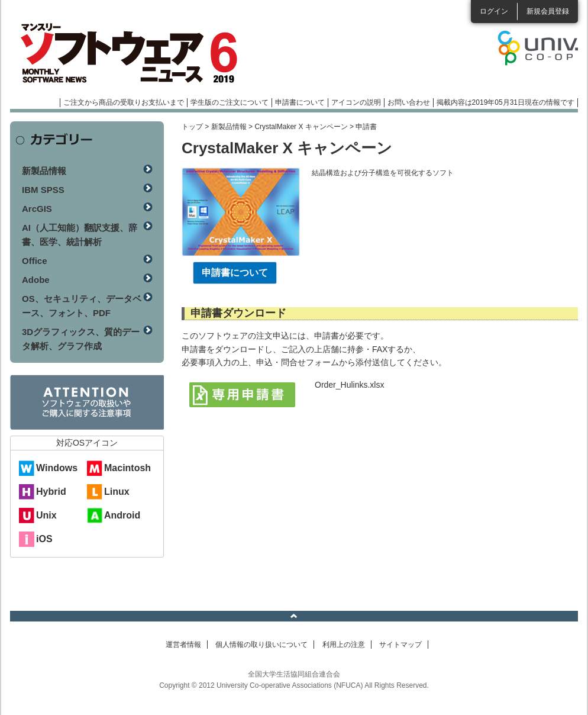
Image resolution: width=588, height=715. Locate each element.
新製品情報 (229, 127)
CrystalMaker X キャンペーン (301, 127)
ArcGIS (37, 209)
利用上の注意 (344, 645)
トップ (192, 127)
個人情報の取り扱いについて (261, 645)
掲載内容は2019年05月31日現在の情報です (505, 102)
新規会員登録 (548, 11)
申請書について (300, 102)
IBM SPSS (43, 190)
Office (35, 261)
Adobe (36, 280)
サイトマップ (400, 645)
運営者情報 (183, 645)
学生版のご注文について (230, 102)
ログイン (494, 11)
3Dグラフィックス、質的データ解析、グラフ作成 (81, 339)
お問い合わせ (409, 102)
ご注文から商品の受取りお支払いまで (124, 102)
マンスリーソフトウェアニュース (135, 53)
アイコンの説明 (356, 102)
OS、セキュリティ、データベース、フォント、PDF (82, 306)
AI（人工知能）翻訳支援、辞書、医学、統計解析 (80, 235)
